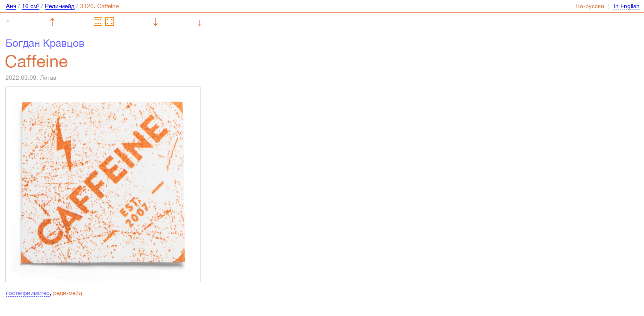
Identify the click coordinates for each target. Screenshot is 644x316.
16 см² (31, 6)
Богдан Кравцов (45, 43)
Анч (11, 6)
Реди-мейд (60, 6)
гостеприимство (28, 293)
